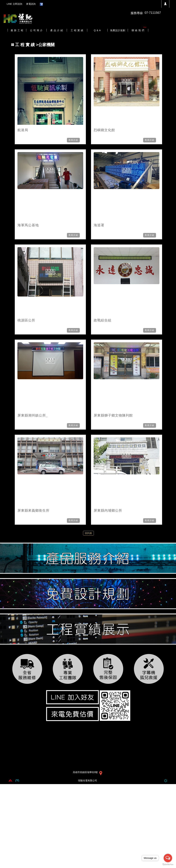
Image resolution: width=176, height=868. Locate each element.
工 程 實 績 (25, 45)
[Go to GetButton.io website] (168, 865)
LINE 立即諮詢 (14, 4)
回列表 (88, 533)
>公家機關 (33, 45)
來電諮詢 (31, 4)
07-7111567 (153, 13)
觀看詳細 (73, 140)
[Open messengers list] (168, 858)
